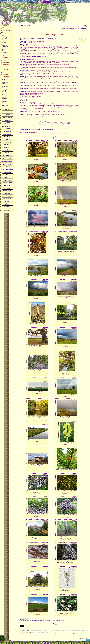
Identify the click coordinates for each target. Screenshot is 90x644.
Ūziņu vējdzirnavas (54, 98)
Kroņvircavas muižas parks (56, 67)
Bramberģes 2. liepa (54, 46)
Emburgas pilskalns (29, 95)
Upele (40, 63)
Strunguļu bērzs (62, 54)
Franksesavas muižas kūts (36, 92)
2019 (38, 515)
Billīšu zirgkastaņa (38, 46)
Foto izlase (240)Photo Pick (42, 123)
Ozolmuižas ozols (41, 54)
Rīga (3, 94)
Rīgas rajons (4, 96)
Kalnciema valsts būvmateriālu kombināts (34, 110)
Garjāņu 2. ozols (53, 47)
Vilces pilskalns (37, 95)
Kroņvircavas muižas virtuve (26, 93)
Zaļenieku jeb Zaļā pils (55, 87)
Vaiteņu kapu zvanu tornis (55, 113)
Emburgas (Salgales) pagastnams (36, 105)
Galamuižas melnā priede (31, 47)
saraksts (7, 27)
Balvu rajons (5, 38)
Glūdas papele (23, 49)
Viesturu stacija (32, 102)
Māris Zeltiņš (75, 281)
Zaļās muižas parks (40, 69)
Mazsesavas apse (68, 52)
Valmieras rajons (5, 103)
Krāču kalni (26, 44)
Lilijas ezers (42, 64)
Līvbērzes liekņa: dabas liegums (31, 73)
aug (58, 125)
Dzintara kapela (29, 76)
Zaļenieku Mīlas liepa (36, 55)
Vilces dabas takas (30, 40)
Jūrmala (4, 80)
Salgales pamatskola (47, 104)
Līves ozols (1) (68, 50)
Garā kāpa (31, 43)
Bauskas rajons (5, 40)
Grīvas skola (40, 104)
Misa (59, 61)
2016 (71, 251)
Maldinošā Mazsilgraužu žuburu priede (36, 52)
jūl (56, 125)
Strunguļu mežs (33, 75)
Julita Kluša (46, 141)
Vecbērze (44, 63)
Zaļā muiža (38, 84)
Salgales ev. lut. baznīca (57, 78)
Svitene (37, 63)
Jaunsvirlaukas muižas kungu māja (53, 86)
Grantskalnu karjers (29, 114)
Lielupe (52, 61)
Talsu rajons (4, 99)
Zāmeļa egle (54, 55)
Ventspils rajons (5, 105)
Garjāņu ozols (60, 47)
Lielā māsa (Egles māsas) (68, 49)
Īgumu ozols (44, 49)
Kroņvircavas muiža (34, 82)
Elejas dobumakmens (31, 60)
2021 (69, 492)
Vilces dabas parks (49, 73)
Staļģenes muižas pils (39, 87)
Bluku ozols (46, 46)
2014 (70, 590)
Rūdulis (76, 61)
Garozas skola (27, 104)
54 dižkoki (44, 57)
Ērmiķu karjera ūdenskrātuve (32, 64)
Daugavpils (4, 43)
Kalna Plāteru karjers (44, 114)
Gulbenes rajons (5, 47)
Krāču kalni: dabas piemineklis (56, 72)
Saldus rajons (5, 97)
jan (69, 125)
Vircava (57, 63)
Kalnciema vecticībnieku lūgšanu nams (65, 76)
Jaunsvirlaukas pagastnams (67, 105)
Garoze (39, 61)
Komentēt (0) (37, 160)
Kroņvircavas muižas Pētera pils (27, 87)
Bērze (35, 61)
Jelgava (4, 49)
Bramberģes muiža (50, 81)
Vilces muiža (32, 84)
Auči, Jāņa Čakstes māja (31, 116)
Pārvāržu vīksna (49, 54)
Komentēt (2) (37, 371)
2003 (71, 613)
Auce (28, 61)
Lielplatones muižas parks (68, 67)
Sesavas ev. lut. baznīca (68, 78)
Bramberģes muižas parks (34, 67)
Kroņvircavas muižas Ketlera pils (70, 86)
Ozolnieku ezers (48, 64)
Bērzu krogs (26, 101)
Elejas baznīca (36, 76)
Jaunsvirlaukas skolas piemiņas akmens (37, 111)
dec (67, 125)
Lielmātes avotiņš (27, 66)
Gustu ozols (29, 49)
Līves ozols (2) (75, 50)
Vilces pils (47, 87)
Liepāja (4, 84)
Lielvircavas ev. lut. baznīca (33, 78)
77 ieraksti (48, 58)
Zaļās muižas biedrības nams (26, 108)
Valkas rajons (5, 101)
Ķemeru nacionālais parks (43, 72)
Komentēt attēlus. (33, 132)
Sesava (21, 63)
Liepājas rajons (5, 85)
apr (50, 125)
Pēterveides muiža (70, 82)
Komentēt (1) (66, 277)
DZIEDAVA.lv (47, 2)
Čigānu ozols (62, 46)
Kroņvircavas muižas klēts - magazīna (52, 92)
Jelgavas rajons (5, 51)
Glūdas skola (33, 104)
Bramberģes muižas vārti (35, 113)
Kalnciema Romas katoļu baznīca (48, 76)
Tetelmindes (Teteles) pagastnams (56, 107)
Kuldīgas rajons (5, 82)
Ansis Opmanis (75, 448)
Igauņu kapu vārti (44, 113)
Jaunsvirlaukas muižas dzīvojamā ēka (59, 89)
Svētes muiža (26, 84)
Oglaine (62, 61)
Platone (66, 61)
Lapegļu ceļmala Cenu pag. (35, 70)
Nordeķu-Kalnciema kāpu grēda (41, 43)
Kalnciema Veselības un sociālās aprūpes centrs (38, 107)
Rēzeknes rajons (5, 93)
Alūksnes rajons (5, 37)
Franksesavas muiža (74, 81)
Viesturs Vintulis (74, 567)
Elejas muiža (58, 81)
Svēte (33, 63)
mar (48, 125)
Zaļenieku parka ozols (46, 55)
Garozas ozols (67, 47)
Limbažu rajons (5, 86)
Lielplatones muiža (44, 82)
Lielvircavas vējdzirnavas (43, 98)
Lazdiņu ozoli (59, 49)
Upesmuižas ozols (71, 54)
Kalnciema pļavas (32, 72)
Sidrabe (25, 63)
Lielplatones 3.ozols (32, 50)
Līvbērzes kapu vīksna (59, 50)
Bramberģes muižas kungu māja (36, 86)
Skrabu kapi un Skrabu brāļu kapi (53, 111)
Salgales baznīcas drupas (45, 78)
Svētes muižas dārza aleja (47, 70)
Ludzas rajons (5, 88)
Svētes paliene (42, 73)
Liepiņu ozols (50, 50)
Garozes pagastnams (56, 105)
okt (63, 125)
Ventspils (4, 104)
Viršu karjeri (65, 114)
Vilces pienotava (48, 110)
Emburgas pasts (48, 105)
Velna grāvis (49, 63)
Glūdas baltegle (75, 47)
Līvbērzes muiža (61, 82)
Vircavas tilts (26, 99)
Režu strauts (71, 61)
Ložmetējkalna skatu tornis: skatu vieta (35, 41)
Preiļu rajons (5, 92)
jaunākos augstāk (42, 125)
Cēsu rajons (4, 41)
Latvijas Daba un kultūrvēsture (26, 26)
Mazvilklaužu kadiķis (32, 54)
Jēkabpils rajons (5, 48)
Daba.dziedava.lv (8, 31)
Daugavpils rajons (5, 44)
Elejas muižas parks (45, 67)
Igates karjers (36, 114)
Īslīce (48, 61)
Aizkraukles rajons (6, 36)
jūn (55, 125)
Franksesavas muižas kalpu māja (41, 89)
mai (52, 125)
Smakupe (29, 63)
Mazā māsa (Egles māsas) (58, 52)
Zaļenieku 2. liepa (27, 55)
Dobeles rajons (5, 45)
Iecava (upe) (44, 61)
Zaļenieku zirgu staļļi (38, 93)
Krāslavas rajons (5, 81)
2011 (43, 158)
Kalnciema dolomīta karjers (56, 114)
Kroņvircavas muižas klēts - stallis (70, 92)
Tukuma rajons (5, 100)
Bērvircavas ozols (29, 46)
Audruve (31, 61)
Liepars (56, 61)
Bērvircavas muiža (28, 81)
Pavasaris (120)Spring (50, 123)
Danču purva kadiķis (70, 46)
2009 (72, 158)
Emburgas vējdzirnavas (32, 98)
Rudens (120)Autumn (63, 123)
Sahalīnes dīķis (56, 64)
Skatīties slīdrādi (24, 132)
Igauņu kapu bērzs (37, 49)
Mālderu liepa (23, 52)
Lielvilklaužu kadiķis (42, 50)
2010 (39, 254)
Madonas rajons (5, 89)
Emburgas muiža (65, 81)
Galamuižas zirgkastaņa (43, 47)
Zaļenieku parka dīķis (64, 64)
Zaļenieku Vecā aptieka (38, 108)
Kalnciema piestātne (42, 116)
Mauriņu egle (48, 52)
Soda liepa (56, 54)
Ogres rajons (5, 90)
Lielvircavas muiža (53, 82)
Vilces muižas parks (31, 69)
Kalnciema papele (51, 49)
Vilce (54, 63)
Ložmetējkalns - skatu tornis (34, 96)
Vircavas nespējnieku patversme (71, 107)
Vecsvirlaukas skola (57, 104)
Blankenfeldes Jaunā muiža (39, 81)
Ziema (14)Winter (68, 123)
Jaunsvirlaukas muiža (25, 82)
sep (62, 125)
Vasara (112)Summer (57, 123)
